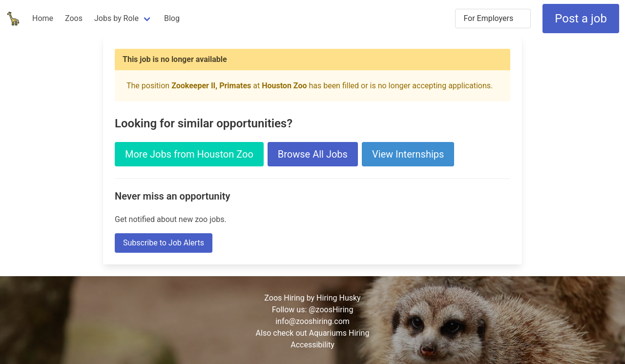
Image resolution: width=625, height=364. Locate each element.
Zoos (74, 18)
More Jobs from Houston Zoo (189, 154)
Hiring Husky (339, 298)
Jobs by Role (116, 18)
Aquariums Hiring (339, 333)
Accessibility (312, 345)
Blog (172, 18)
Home (43, 18)
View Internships (408, 154)
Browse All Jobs (313, 154)
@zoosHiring (331, 310)
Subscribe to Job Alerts (164, 243)
